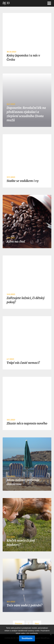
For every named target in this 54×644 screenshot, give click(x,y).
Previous (19, 623)
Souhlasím (27, 638)
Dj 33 (6, 3)
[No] (51, 634)
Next (37, 623)
